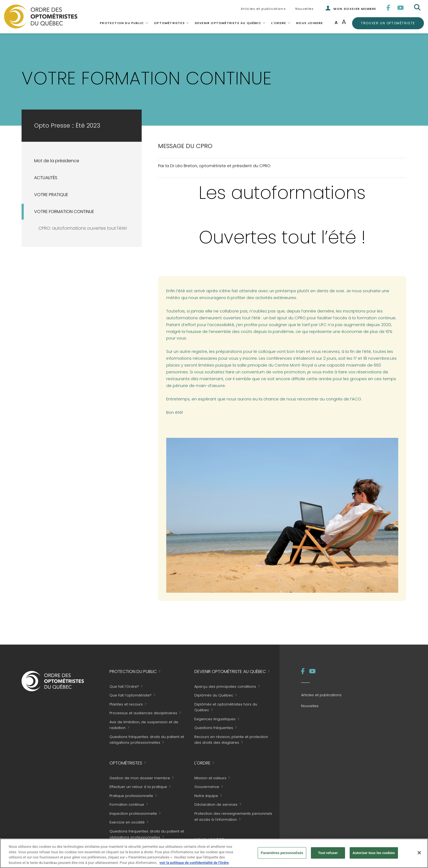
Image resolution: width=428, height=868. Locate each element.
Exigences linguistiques (215, 719)
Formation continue (127, 805)
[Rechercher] (418, 8)
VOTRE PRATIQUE (51, 195)
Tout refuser (328, 855)
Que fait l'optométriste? (130, 696)
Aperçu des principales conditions (225, 687)
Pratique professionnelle (131, 796)
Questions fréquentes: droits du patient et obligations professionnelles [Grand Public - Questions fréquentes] (147, 740)
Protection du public (122, 23)
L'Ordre (279, 23)
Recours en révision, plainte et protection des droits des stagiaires (231, 740)
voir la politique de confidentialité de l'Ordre (194, 865)
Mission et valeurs (210, 778)
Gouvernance (207, 787)
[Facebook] (389, 8)
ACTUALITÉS (46, 178)
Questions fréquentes (214, 728)
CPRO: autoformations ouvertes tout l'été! (83, 228)
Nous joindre (310, 23)
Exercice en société (127, 823)
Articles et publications (263, 9)
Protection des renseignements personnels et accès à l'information (233, 817)
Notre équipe (206, 796)
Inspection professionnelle (133, 814)
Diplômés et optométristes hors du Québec (226, 707)
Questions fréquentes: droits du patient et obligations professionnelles (147, 834)
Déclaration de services (216, 805)
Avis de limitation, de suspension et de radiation (144, 725)
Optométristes (169, 23)
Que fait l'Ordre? (124, 687)
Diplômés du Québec (214, 696)
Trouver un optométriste (388, 23)
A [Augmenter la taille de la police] (344, 22)
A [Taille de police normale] (336, 23)
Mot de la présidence (57, 161)
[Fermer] (419, 855)
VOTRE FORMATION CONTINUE (64, 212)
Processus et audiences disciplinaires (143, 713)
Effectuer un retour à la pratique (138, 787)
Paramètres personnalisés (282, 855)
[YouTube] (401, 8)
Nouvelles (304, 9)
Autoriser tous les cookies (374, 855)
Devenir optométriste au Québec (228, 23)
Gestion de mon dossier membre (140, 778)
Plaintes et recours (126, 704)
